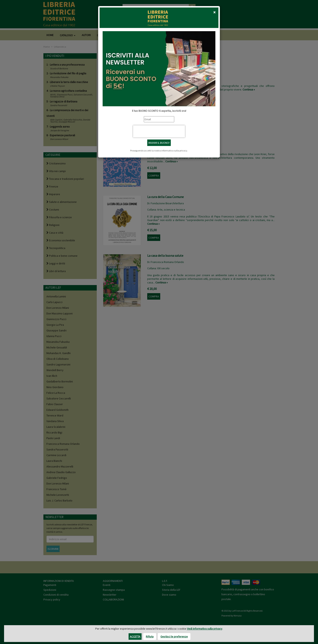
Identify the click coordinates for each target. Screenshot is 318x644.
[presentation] (159, 131)
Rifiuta (150, 637)
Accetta (135, 637)
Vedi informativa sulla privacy (205, 629)
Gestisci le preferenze (174, 637)
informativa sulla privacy (174, 151)
